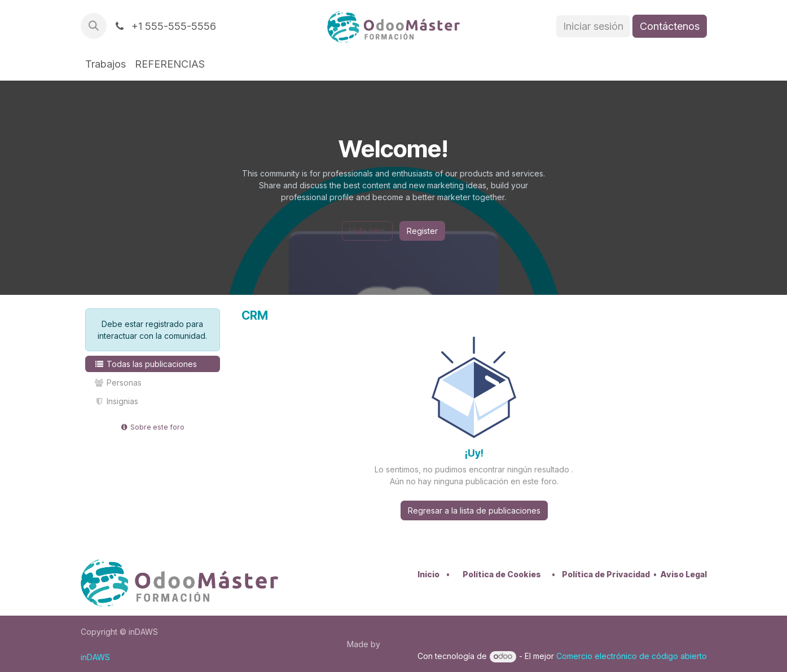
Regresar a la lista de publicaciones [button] (474, 510)
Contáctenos (670, 26)
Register (422, 231)
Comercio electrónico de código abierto (632, 656)
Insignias (116, 401)
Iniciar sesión (593, 26)
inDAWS (95, 657)
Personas (118, 383)
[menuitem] (105, 64)
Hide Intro (367, 231)
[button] (94, 26)
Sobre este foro (153, 427)
